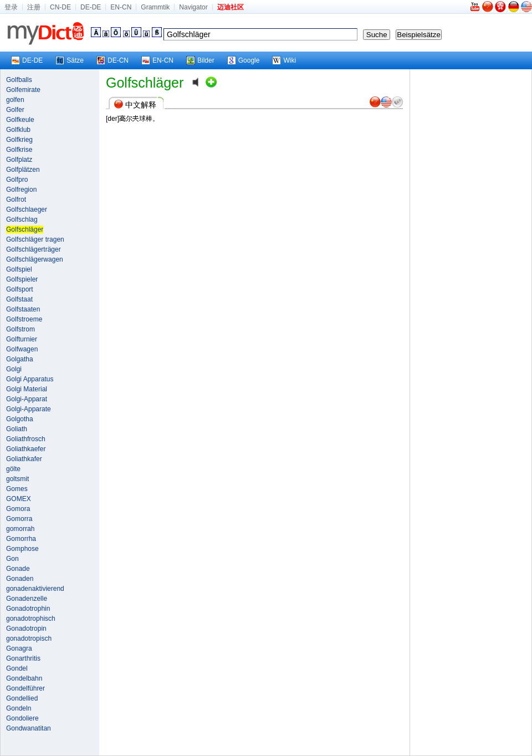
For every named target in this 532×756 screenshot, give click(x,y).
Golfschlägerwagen (35, 259)
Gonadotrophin (28, 609)
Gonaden (20, 579)
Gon (12, 559)
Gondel (17, 668)
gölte (13, 469)
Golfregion (21, 190)
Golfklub (18, 130)
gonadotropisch (29, 638)
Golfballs (19, 80)
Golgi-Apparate (29, 409)
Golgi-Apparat (27, 399)
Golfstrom (21, 329)
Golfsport (20, 289)
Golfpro (17, 180)
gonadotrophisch (31, 619)
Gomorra (19, 519)
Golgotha (20, 419)
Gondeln (19, 708)
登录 (11, 7)
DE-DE (91, 7)
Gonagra (19, 648)
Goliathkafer (24, 459)
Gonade (18, 569)
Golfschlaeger (27, 210)
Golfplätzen (23, 170)
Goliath (17, 429)
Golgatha (20, 359)
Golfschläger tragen (35, 239)
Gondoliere (22, 718)
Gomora (18, 509)
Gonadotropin (26, 629)
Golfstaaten (23, 309)
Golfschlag (22, 219)
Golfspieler (22, 279)
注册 (34, 7)
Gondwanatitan (29, 728)
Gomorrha (21, 539)
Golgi (14, 369)
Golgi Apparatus (30, 379)
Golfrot (16, 200)
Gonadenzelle (27, 599)
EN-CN (121, 7)
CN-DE (60, 7)
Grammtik (155, 7)
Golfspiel (19, 269)
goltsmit (17, 479)
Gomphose (22, 549)
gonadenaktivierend (35, 589)
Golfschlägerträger (34, 249)
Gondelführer (25, 688)
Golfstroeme (24, 319)
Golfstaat (19, 299)
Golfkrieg (19, 140)
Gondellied (22, 698)
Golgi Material (27, 389)
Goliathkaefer (26, 449)
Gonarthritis (23, 658)
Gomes (17, 489)
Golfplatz (19, 160)
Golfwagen (22, 349)
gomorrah (20, 529)
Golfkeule (20, 120)
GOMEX (19, 499)
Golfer (15, 110)
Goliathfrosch (26, 439)
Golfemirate (23, 90)
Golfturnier (22, 339)
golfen (15, 100)
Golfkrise (19, 150)
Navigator (193, 7)
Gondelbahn (24, 678)
